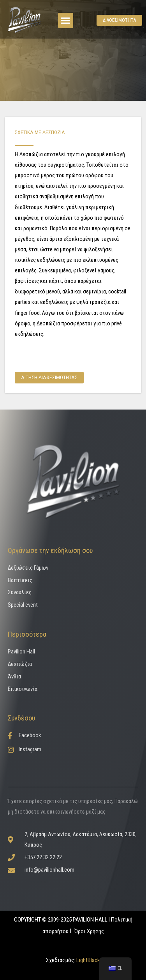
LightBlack (88, 960)
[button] (66, 20)
